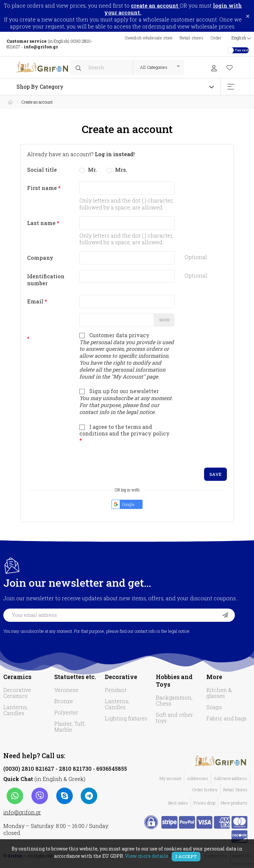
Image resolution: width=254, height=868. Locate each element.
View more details (147, 856)
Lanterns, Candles (16, 710)
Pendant (116, 690)
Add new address (230, 778)
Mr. (88, 170)
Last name (42, 223)
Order (216, 38)
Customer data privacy (127, 356)
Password (48, 315)
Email (36, 301)
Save (215, 474)
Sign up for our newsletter (126, 401)
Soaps (214, 707)
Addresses (197, 778)
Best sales (178, 803)
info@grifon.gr (22, 812)
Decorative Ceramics (17, 693)
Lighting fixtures (126, 718)
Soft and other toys (174, 718)
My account (170, 778)
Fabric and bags (227, 718)
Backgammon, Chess (174, 700)
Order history (205, 790)
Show (164, 320)
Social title (42, 170)
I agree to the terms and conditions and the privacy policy (125, 433)
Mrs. (117, 170)
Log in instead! (115, 154)
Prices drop (204, 803)
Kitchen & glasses (219, 693)
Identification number (46, 280)
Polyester (66, 712)
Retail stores (191, 38)
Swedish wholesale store (149, 38)
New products (234, 803)
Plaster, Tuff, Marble (70, 727)
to (152, 5)
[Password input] (117, 320)
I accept (186, 856)
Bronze (64, 701)
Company (40, 258)
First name (43, 188)
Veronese (66, 690)
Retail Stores (235, 790)
